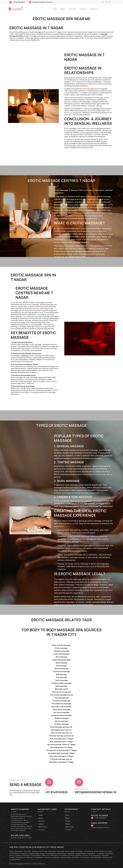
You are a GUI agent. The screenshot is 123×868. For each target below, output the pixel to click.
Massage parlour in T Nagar (62, 747)
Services (73, 9)
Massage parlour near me (62, 730)
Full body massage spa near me (61, 736)
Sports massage (62, 721)
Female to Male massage (62, 683)
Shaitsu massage (61, 718)
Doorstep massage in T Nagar (62, 756)
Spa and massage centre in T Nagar (61, 745)
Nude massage (62, 663)
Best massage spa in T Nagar (61, 742)
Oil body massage (61, 724)
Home (55, 9)
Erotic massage (61, 648)
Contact (93, 9)
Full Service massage (62, 671)
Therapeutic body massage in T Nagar (62, 750)
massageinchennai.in (23, 864)
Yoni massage (61, 677)
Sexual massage (47, 304)
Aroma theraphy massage (61, 715)
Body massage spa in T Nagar (61, 739)
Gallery (83, 9)
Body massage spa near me (61, 727)
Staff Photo (43, 827)
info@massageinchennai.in (42, 2)
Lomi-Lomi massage (61, 654)
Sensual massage (62, 669)
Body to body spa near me (62, 733)
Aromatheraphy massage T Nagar (62, 753)
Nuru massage (61, 657)
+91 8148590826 (19, 2)
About (63, 9)
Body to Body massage (61, 645)
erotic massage (91, 450)
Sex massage (62, 666)
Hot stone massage (61, 712)
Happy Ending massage (61, 660)
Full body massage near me (61, 759)
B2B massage (62, 674)
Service (41, 821)
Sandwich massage (61, 651)
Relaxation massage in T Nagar (62, 762)
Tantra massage (61, 680)
